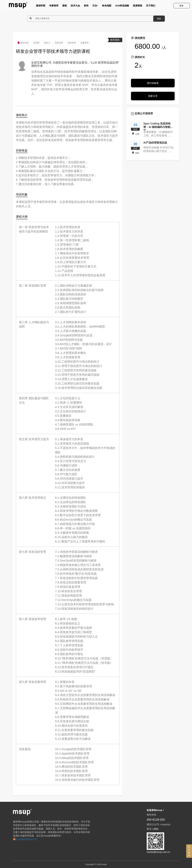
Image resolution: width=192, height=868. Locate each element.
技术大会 (75, 6)
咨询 (86, 6)
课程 (65, 6)
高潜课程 (138, 6)
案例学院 (41, 6)
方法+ (95, 6)
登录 (182, 6)
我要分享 (153, 96)
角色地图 (107, 6)
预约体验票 (153, 83)
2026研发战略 (122, 6)
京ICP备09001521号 (25, 839)
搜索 (159, 19)
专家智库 (54, 6)
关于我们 (151, 6)
